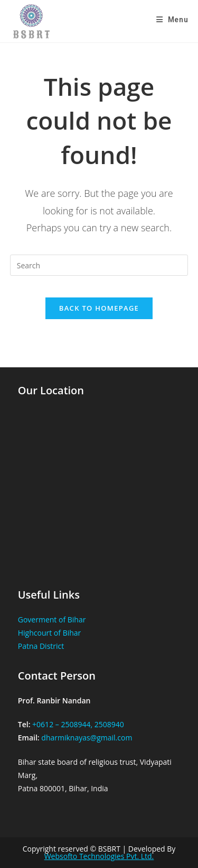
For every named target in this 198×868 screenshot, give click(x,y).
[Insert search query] (99, 265)
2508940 (109, 724)
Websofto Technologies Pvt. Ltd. (99, 856)
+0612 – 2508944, (62, 724)
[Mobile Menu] (172, 20)
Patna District (41, 646)
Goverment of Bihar (52, 620)
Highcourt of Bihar (50, 633)
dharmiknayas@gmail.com (87, 738)
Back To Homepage (99, 308)
